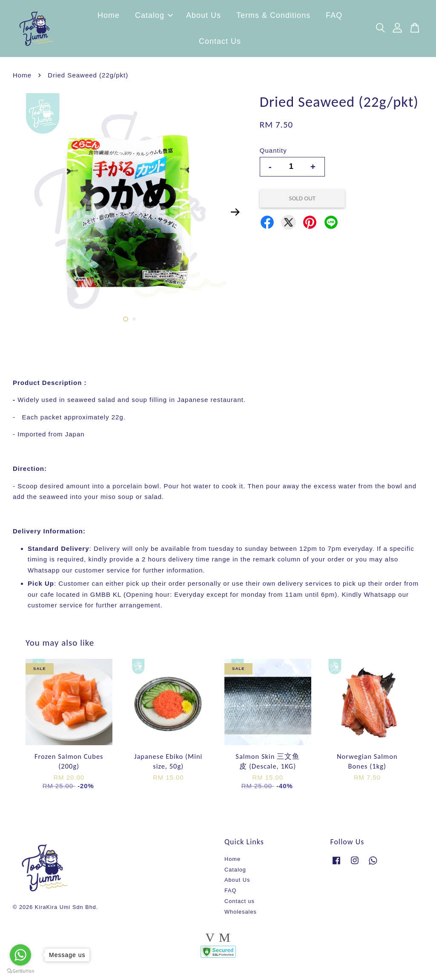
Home (109, 17)
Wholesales (241, 915)
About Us (204, 17)
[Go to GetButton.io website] (20, 971)
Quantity (273, 154)
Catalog (154, 17)
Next (235, 215)
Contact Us (220, 43)
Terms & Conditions (273, 17)
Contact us (240, 905)
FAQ (334, 17)
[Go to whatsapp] (20, 955)
